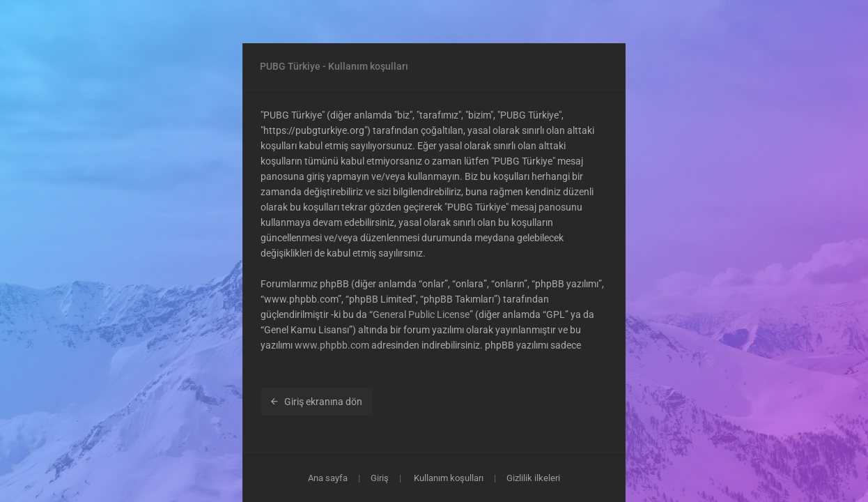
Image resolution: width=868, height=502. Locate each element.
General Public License (421, 314)
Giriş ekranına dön (317, 402)
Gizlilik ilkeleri (533, 478)
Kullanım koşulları (449, 478)
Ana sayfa (328, 478)
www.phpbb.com (332, 345)
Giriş (380, 478)
